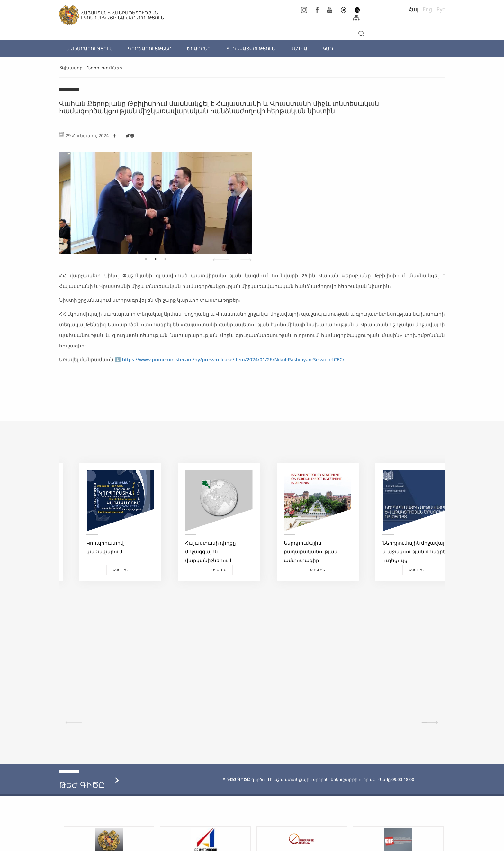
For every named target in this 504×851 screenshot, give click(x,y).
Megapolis (433, 843)
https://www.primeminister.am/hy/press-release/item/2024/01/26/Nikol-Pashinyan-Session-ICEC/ (233, 359)
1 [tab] (146, 259)
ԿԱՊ (328, 48)
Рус (441, 9)
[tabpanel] (156, 200)
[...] (325, 30)
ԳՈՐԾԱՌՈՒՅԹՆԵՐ (150, 48)
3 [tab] (165, 259)
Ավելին (107, 570)
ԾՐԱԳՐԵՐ (199, 48)
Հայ (413, 9)
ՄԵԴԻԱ (299, 48)
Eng (427, 9)
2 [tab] (156, 259)
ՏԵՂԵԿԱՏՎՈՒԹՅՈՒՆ (251, 48)
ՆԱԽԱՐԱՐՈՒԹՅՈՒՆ (89, 48)
